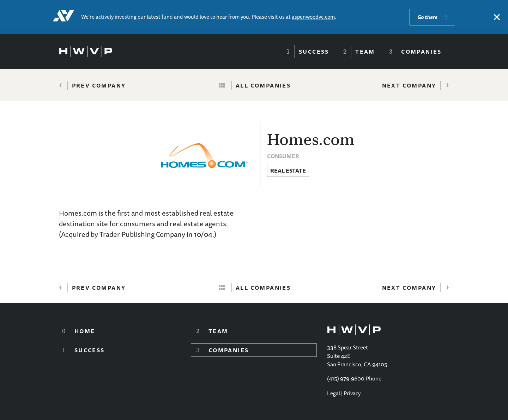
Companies (421, 52)
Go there (427, 17)
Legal (334, 393)
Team (365, 52)
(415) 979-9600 (346, 378)
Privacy (352, 393)
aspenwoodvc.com (313, 17)
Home (85, 331)
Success (314, 52)
